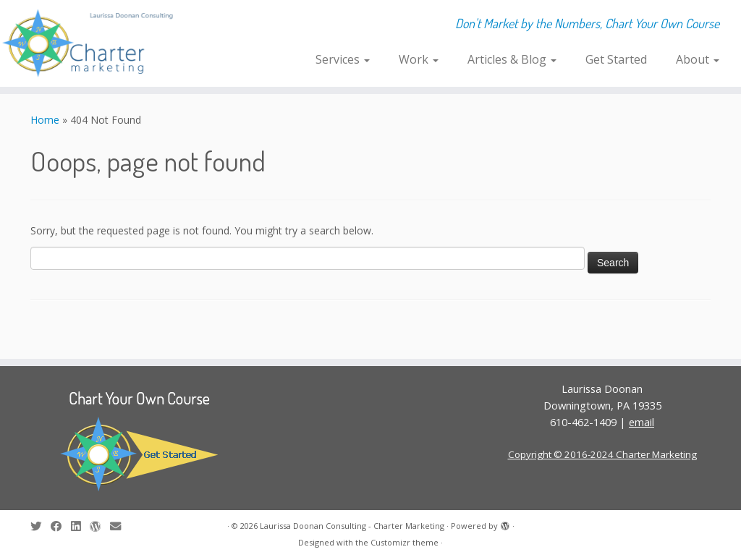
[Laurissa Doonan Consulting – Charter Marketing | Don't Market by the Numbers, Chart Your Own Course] (87, 43)
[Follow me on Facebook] (61, 526)
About (698, 59)
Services (343, 59)
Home (45, 120)
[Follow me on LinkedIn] (80, 526)
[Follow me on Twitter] (41, 526)
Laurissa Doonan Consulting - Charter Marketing (352, 526)
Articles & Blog (512, 59)
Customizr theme (405, 542)
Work (419, 59)
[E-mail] (120, 526)
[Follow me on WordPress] (100, 526)
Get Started (616, 59)
